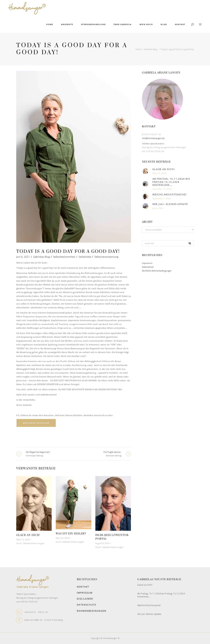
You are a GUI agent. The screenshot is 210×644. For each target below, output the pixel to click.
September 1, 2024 (162, 198)
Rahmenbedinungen (92, 611)
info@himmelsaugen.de (153, 138)
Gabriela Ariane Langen (34, 543)
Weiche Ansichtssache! (170, 194)
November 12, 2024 (162, 189)
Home (138, 49)
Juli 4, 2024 (158, 208)
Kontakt (83, 587)
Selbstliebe (85, 257)
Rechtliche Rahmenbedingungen (157, 271)
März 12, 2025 (23, 539)
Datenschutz (148, 267)
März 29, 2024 (63, 538)
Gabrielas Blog (150, 49)
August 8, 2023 (102, 543)
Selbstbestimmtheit (64, 257)
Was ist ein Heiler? (71, 534)
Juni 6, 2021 (23, 257)
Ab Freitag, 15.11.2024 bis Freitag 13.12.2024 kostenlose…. (171, 182)
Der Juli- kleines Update (170, 204)
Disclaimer (85, 599)
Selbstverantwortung (107, 257)
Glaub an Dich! (28, 535)
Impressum (147, 263)
